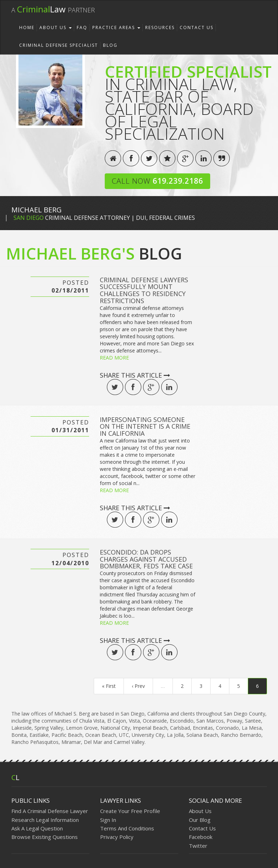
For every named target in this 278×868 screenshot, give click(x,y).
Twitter (198, 846)
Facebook (201, 837)
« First (109, 686)
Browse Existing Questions (45, 837)
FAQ (82, 27)
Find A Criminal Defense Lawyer (50, 811)
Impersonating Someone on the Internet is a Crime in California (145, 427)
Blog (110, 45)
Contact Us (197, 27)
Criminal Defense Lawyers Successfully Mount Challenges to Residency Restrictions (144, 290)
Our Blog (200, 820)
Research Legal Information (45, 820)
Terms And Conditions (127, 828)
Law (53, 9)
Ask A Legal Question (37, 828)
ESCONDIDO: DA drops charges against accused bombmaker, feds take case (146, 559)
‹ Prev (138, 686)
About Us (56, 27)
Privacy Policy (117, 837)
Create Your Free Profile (130, 811)
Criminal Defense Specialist (59, 45)
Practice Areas (116, 27)
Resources (160, 27)
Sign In (108, 820)
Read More (114, 358)
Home (27, 27)
